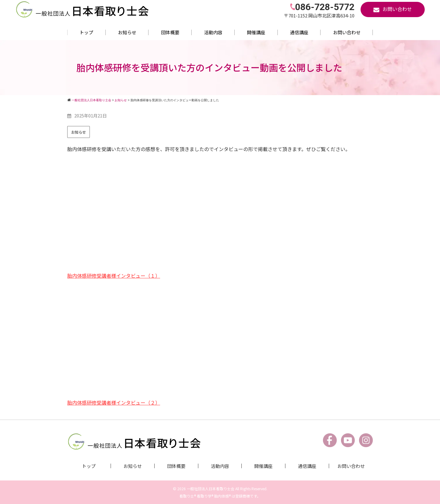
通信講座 (299, 32)
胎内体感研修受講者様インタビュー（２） (114, 402)
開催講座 (256, 32)
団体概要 (170, 32)
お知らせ (127, 32)
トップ (86, 32)
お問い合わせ (347, 32)
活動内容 (213, 32)
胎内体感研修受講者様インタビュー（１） (114, 276)
